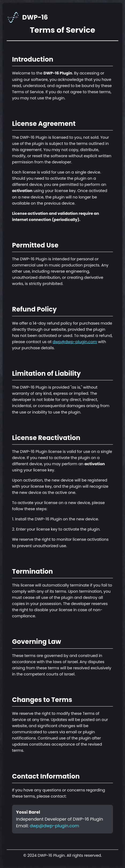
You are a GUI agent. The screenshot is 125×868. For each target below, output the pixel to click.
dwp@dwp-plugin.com (75, 342)
